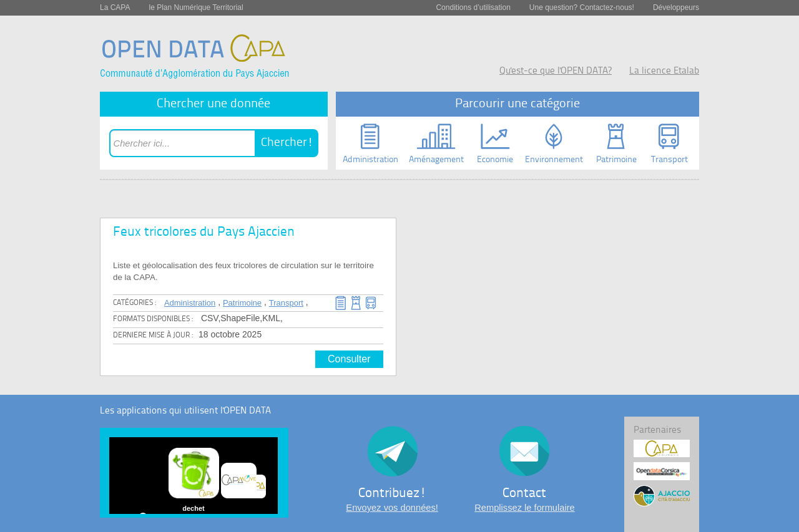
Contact (524, 494)
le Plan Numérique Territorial (196, 7)
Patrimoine (242, 303)
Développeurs (676, 7)
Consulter (349, 359)
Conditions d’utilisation (473, 7)
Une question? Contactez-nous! (582, 7)
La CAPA (115, 7)
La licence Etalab (664, 71)
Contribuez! (392, 494)
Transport (286, 303)
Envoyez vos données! (392, 508)
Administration (190, 303)
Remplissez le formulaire (524, 508)
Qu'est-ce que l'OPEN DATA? (556, 71)
